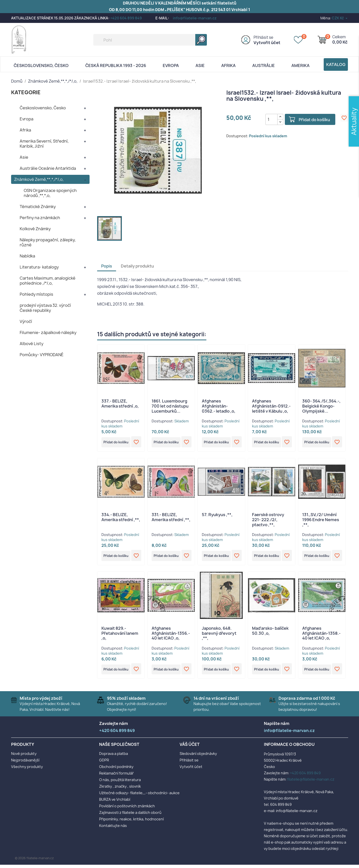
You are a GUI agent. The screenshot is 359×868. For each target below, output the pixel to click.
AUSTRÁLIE (264, 65)
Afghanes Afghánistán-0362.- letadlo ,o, (219, 406)
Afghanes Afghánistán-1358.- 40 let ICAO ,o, (321, 636)
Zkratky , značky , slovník (120, 790)
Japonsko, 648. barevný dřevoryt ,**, (219, 636)
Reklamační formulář (116, 776)
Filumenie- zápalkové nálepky (48, 332)
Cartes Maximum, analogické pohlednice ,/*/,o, (48, 281)
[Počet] (268, 119)
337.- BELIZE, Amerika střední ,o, (120, 404)
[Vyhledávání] (150, 40)
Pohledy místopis (36, 294)
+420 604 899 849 (126, 18)
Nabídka (27, 256)
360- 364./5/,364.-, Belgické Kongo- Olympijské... (321, 406)
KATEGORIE (26, 92)
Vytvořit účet (267, 43)
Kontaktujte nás (113, 829)
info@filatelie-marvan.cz (195, 18)
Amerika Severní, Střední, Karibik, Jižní (44, 144)
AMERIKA (300, 65)
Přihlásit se (263, 37)
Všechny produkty (27, 770)
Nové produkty (24, 757)
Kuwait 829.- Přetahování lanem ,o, (120, 636)
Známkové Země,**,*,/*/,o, (39, 179)
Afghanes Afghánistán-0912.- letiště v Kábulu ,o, (271, 406)
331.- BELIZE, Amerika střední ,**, (171, 518)
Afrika (228, 65)
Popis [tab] (107, 266)
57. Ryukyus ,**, (217, 516)
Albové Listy (32, 344)
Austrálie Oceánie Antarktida (48, 168)
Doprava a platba (114, 757)
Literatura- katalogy (39, 267)
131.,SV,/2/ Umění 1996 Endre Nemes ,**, (321, 521)
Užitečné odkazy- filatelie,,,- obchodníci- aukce (139, 796)
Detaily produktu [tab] (137, 266)
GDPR (104, 763)
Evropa (171, 65)
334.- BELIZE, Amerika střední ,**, (121, 518)
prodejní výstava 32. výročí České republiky (45, 308)
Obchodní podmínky (116, 770)
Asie (200, 65)
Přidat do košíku (311, 120)
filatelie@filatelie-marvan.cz (311, 782)
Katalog (336, 64)
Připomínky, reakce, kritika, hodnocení (131, 822)
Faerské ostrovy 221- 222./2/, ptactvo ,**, (268, 521)
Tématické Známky (38, 207)
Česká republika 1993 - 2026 (116, 65)
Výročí (26, 321)
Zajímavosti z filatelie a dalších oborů (130, 816)
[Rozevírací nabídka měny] (340, 18)
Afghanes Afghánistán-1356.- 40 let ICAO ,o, (171, 636)
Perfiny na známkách (40, 218)
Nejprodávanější (25, 763)
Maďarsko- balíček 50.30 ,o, (270, 633)
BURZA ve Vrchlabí (115, 803)
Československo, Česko (41, 65)
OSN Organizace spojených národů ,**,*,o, (50, 193)
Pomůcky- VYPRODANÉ (42, 355)
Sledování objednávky (198, 757)
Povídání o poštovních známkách (127, 809)
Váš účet (190, 748)
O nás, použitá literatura (120, 783)
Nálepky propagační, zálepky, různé (48, 242)
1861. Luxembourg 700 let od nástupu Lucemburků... (170, 406)
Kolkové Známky (35, 229)
